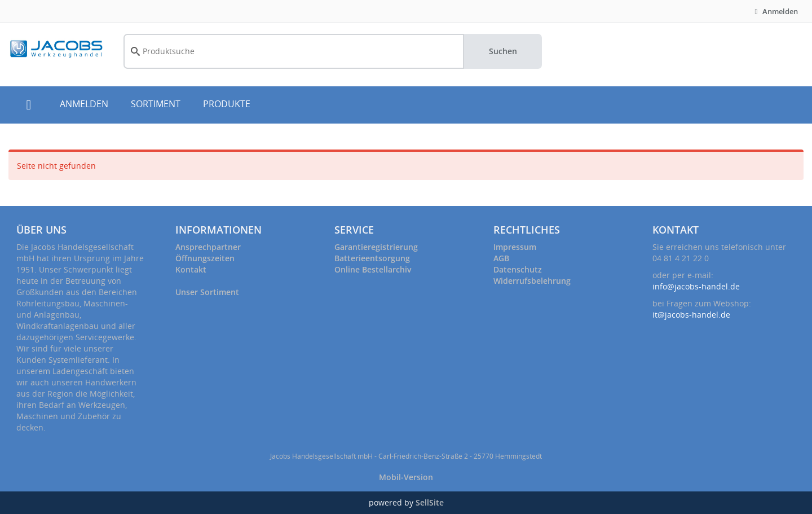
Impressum (515, 247)
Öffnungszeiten (205, 258)
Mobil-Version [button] (406, 477)
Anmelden (775, 11)
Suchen (503, 51)
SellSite (430, 502)
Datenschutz (518, 269)
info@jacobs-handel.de (696, 286)
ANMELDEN (84, 104)
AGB (501, 258)
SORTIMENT (156, 104)
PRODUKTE (227, 104)
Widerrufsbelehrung (532, 281)
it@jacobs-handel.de (691, 315)
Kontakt (191, 269)
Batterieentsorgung (372, 258)
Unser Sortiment (207, 292)
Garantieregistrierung (376, 247)
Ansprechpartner (208, 247)
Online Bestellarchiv (373, 269)
